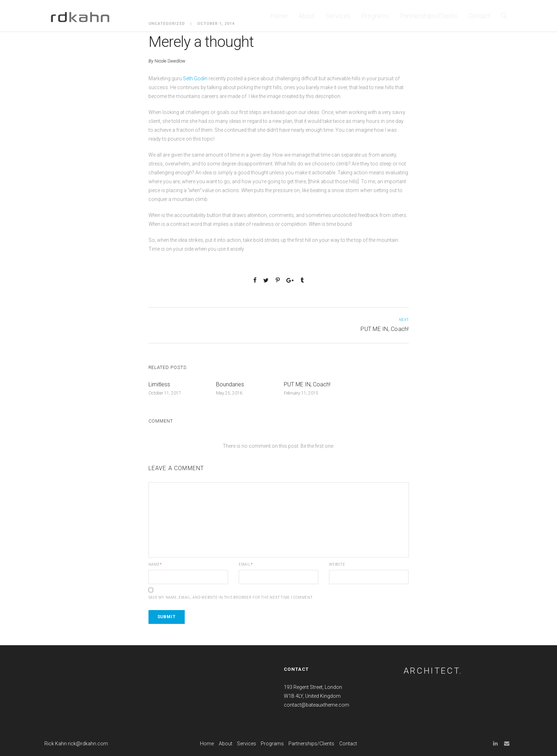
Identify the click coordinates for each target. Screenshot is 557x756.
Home (279, 16)
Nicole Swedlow (170, 61)
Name (155, 565)
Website (337, 565)
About (307, 16)
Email (246, 565)
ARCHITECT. (433, 671)
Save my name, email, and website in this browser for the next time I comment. (231, 598)
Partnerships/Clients (429, 16)
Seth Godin (195, 78)
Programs (375, 16)
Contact (479, 16)
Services (338, 16)
